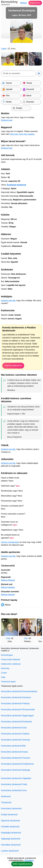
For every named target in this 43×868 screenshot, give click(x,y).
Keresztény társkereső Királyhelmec (17, 764)
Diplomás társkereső (10, 821)
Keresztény (9, 3)
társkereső (6, 796)
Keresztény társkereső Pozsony (16, 758)
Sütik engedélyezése (22, 864)
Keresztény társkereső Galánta (15, 734)
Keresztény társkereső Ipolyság (15, 770)
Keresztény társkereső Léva (14, 790)
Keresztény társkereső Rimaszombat (18, 710)
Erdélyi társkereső (9, 815)
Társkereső (6, 802)
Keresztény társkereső (11, 809)
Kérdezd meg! (7, 120)
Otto (26, 638)
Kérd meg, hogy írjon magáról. (22, 134)
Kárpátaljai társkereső (11, 833)
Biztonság (5, 668)
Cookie (4, 673)
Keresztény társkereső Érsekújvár (16, 722)
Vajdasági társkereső (11, 839)
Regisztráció (35, 3)
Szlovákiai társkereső (11, 845)
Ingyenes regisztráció (13, 365)
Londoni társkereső (10, 851)
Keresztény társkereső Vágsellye (16, 778)
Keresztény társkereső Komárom (16, 697)
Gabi (8, 638)
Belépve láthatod (8, 580)
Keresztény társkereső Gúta (14, 728)
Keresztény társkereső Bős (13, 746)
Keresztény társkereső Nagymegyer (17, 716)
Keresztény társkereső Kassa (14, 752)
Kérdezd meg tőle (8, 301)
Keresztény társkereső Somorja (15, 740)
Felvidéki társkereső (10, 827)
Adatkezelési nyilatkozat (11, 664)
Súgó (3, 677)
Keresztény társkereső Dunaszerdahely (19, 691)
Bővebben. (29, 860)
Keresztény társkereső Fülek (14, 784)
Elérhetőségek (7, 655)
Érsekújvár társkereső (16, 185)
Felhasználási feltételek (11, 660)
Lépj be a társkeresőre (10, 542)
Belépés (24, 3)
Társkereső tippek (8, 682)
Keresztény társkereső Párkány (15, 703)
